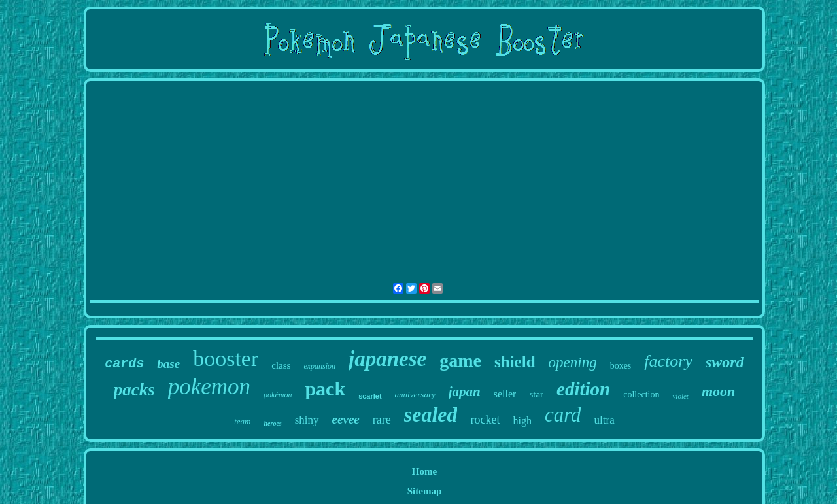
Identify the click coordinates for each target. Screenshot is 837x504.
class (281, 365)
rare (382, 420)
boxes (621, 366)
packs (134, 390)
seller (505, 394)
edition (583, 389)
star (536, 394)
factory (668, 361)
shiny (307, 420)
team (242, 421)
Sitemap (425, 491)
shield (515, 362)
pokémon (278, 395)
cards (124, 364)
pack (325, 389)
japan (465, 392)
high (522, 421)
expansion (319, 366)
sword (725, 362)
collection (641, 395)
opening (573, 362)
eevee (346, 419)
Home (424, 471)
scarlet (370, 396)
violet (680, 396)
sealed (431, 414)
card (563, 415)
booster (226, 359)
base (168, 364)
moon (718, 391)
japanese (387, 359)
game (460, 361)
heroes (273, 423)
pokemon (209, 387)
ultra (605, 420)
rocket (485, 420)
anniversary (415, 395)
